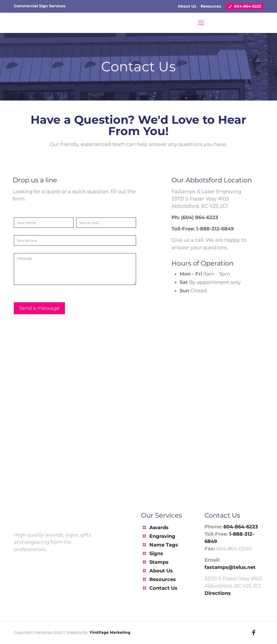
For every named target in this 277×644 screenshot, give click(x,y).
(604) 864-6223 (200, 217)
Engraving (162, 536)
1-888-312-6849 (215, 229)
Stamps (159, 562)
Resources (211, 6)
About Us (187, 6)
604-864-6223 (245, 6)
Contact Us (163, 588)
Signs (156, 554)
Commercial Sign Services (39, 6)
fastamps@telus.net (230, 567)
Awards (159, 528)
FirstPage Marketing (110, 632)
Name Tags (164, 545)
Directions (218, 593)
